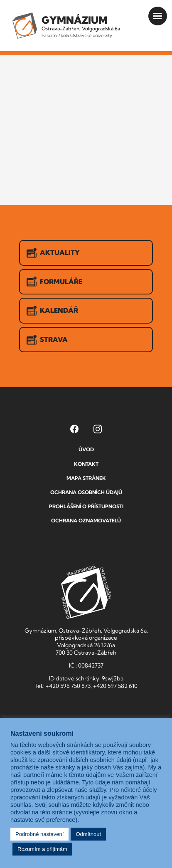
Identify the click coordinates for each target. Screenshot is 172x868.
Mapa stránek (86, 478)
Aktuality (53, 253)
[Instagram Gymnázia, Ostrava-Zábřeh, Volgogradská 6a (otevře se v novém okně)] (98, 429)
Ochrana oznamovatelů (86, 521)
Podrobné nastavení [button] (39, 834)
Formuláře (54, 282)
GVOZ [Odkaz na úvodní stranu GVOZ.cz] (86, 592)
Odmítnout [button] (88, 834)
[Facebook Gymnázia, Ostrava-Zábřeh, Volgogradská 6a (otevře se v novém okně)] (74, 429)
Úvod (86, 449)
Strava (47, 340)
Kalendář (52, 311)
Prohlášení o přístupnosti (86, 506)
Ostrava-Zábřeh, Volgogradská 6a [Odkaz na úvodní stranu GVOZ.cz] (81, 26)
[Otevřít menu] (158, 16)
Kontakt (86, 464)
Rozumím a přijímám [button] (42, 849)
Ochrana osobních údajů (86, 492)
